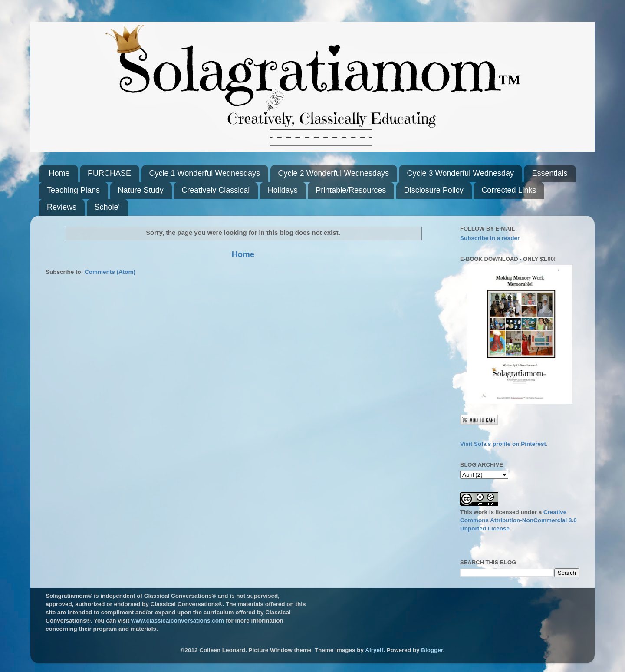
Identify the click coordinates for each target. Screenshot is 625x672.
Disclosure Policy (434, 190)
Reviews (62, 207)
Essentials (549, 173)
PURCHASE (109, 173)
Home (59, 173)
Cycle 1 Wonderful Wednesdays (205, 173)
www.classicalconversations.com (178, 621)
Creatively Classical (215, 190)
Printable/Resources (351, 190)
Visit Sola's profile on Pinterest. (504, 444)
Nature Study (141, 190)
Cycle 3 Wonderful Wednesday (460, 173)
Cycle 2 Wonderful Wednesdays (334, 173)
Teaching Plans (73, 190)
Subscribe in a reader (490, 238)
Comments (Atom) (110, 272)
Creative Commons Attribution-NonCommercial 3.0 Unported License (518, 520)
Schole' (107, 207)
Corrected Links (509, 190)
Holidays (283, 190)
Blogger (432, 650)
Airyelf (374, 650)
